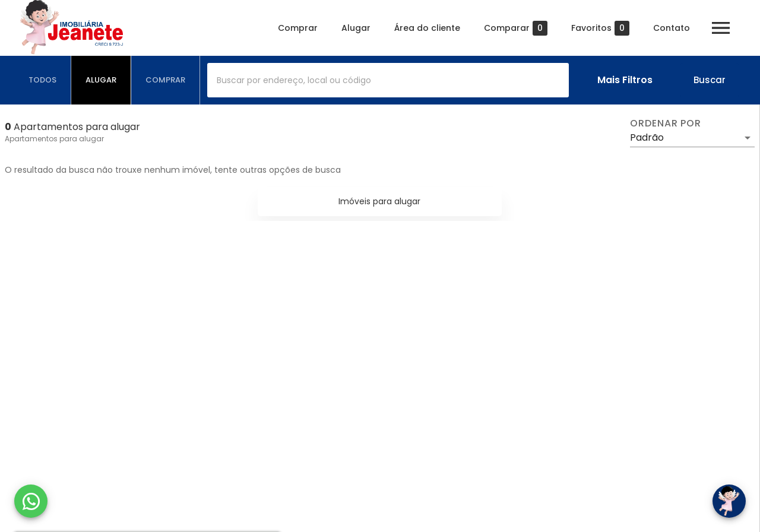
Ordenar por (666, 123)
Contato (672, 28)
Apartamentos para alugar (54, 139)
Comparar (516, 28)
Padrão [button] (647, 137)
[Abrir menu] (721, 28)
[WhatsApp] (31, 501)
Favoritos (600, 28)
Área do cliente (427, 28)
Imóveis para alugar (379, 201)
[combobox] (388, 80)
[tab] (43, 80)
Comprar (298, 28)
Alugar (356, 28)
